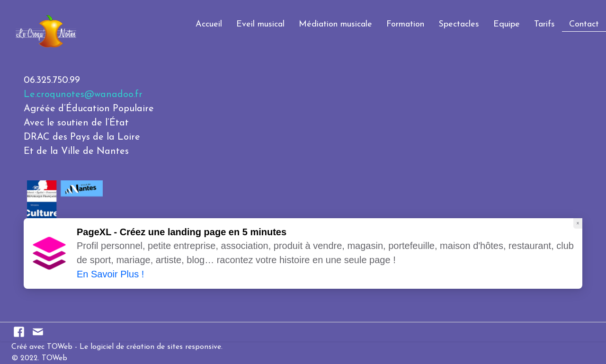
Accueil (209, 24)
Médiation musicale (335, 24)
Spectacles (459, 24)
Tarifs (544, 24)
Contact (584, 24)
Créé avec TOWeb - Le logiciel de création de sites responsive (116, 347)
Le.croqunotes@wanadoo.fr (83, 95)
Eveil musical (260, 24)
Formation (405, 24)
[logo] (11, 21)
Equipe (507, 24)
